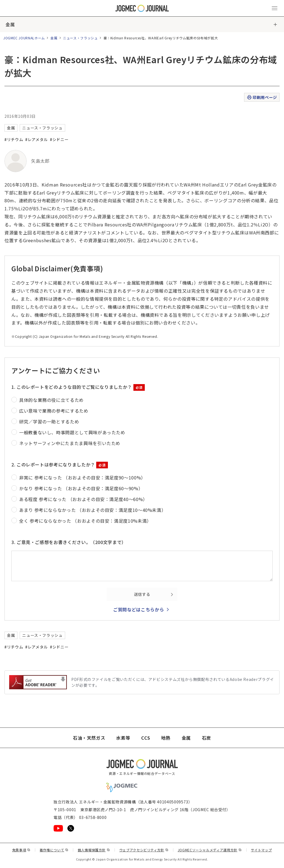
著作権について (54, 850)
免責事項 (21, 850)
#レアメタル (36, 139)
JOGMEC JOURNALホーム (24, 38)
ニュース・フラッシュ (80, 38)
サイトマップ (262, 850)
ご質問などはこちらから (139, 609)
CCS (146, 738)
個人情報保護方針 (94, 850)
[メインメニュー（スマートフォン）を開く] (275, 8)
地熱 (166, 738)
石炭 (206, 738)
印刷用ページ (262, 97)
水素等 (123, 738)
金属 (10, 24)
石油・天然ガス (89, 738)
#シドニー (59, 139)
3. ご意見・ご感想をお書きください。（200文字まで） (69, 542)
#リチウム (14, 139)
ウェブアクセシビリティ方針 (144, 850)
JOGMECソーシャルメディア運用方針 (210, 850)
